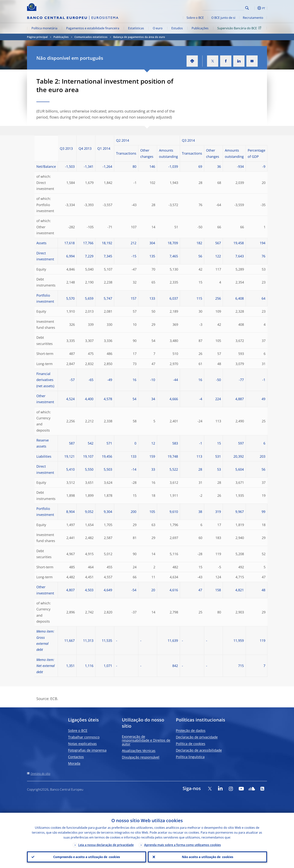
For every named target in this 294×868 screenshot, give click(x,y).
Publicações (200, 28)
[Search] (225, 8)
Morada (74, 763)
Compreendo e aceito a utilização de (87, 857)
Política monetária (44, 28)
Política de (191, 744)
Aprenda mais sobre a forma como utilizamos (183, 845)
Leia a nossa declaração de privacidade (106, 845)
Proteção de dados (191, 730)
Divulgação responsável (141, 757)
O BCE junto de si (223, 18)
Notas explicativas (82, 744)
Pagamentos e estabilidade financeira (93, 28)
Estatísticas (136, 28)
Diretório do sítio (40, 774)
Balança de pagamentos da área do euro (139, 37)
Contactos (76, 757)
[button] (254, 8)
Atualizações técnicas (139, 751)
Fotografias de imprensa (87, 750)
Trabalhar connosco (84, 737)
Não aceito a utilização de (208, 857)
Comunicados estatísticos (91, 37)
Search (247, 8)
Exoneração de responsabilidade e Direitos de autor (146, 740)
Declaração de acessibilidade (199, 750)
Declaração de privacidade (197, 737)
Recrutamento (253, 18)
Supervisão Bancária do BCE (240, 28)
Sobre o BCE (195, 18)
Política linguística (190, 757)
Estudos (177, 28)
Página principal (37, 37)
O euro (158, 28)
